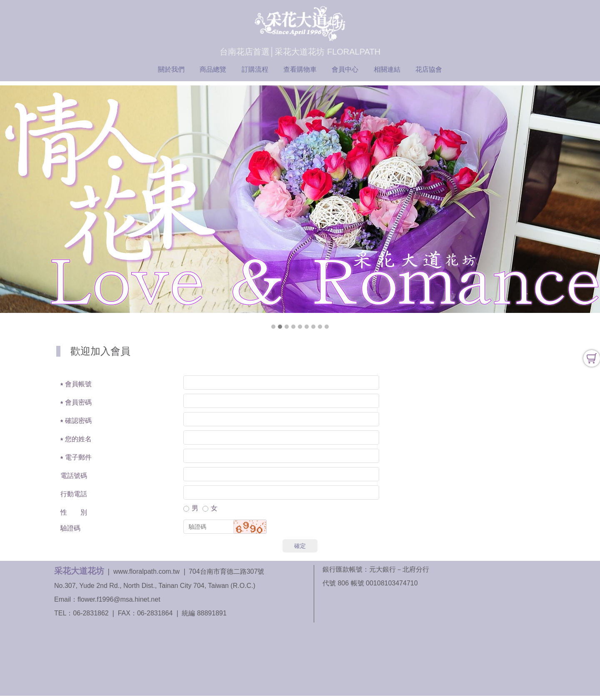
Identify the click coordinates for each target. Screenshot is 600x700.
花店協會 (429, 69)
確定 (300, 546)
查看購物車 (300, 69)
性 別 (74, 512)
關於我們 (171, 69)
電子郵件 (78, 457)
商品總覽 (213, 69)
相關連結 (387, 69)
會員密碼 (78, 402)
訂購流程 (255, 69)
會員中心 (345, 69)
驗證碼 (70, 528)
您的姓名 (78, 439)
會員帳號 (78, 384)
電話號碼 (74, 476)
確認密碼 (78, 421)
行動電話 (74, 494)
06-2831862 (91, 613)
